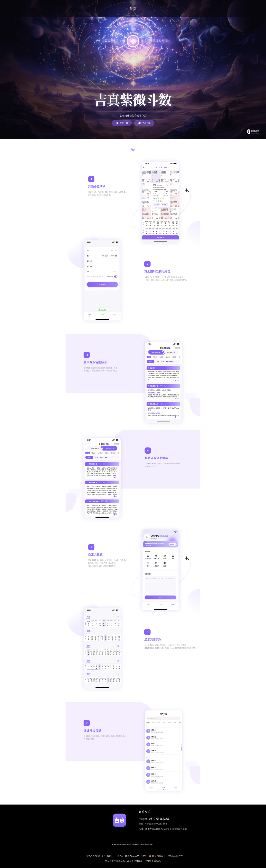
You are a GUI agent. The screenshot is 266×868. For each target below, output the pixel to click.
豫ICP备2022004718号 (136, 856)
